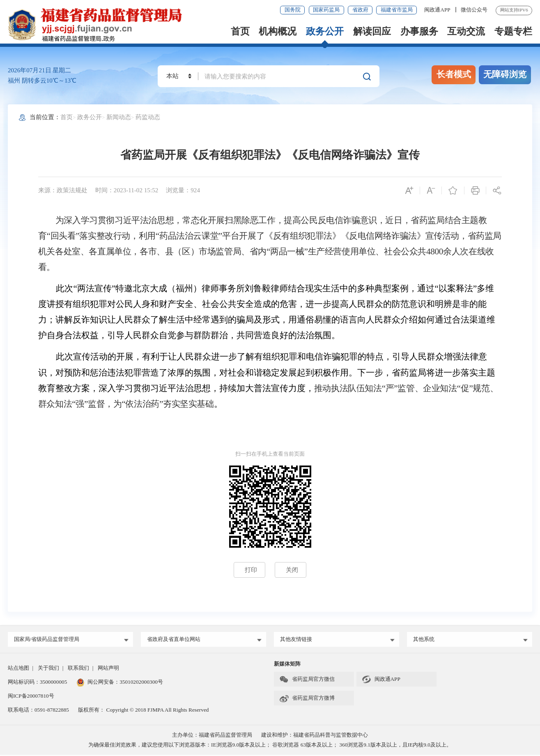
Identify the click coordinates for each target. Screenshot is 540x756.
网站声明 (108, 669)
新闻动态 (119, 117)
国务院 (293, 10)
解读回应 (372, 31)
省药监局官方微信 (307, 681)
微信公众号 (474, 10)
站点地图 (18, 669)
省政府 (360, 10)
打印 (251, 570)
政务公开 (325, 31)
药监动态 (148, 117)
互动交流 (466, 31)
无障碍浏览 (505, 74)
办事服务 (419, 31)
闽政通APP (438, 10)
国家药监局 (326, 10)
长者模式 (454, 74)
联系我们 (78, 669)
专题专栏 (513, 31)
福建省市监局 (397, 10)
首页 (240, 31)
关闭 (292, 570)
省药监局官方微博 (307, 699)
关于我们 (48, 669)
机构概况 (278, 31)
